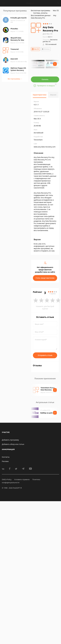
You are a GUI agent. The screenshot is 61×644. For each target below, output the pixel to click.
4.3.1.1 (48, 37)
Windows (46, 49)
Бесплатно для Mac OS (50, 41)
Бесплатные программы (41, 10)
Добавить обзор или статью (13, 444)
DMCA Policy (7, 479)
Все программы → (15, 79)
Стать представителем (45, 278)
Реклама (5, 461)
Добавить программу (10, 440)
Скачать (45, 79)
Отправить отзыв (45, 355)
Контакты (6, 457)
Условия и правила (22, 479)
